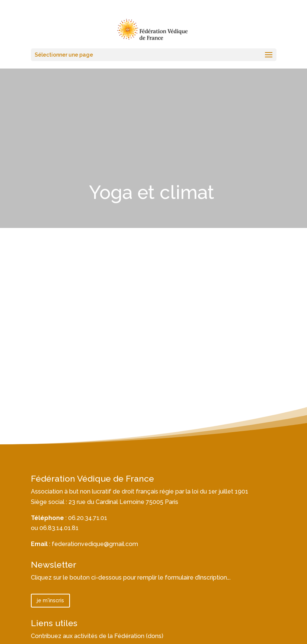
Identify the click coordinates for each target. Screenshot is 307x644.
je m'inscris (50, 600)
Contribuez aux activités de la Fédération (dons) (97, 636)
